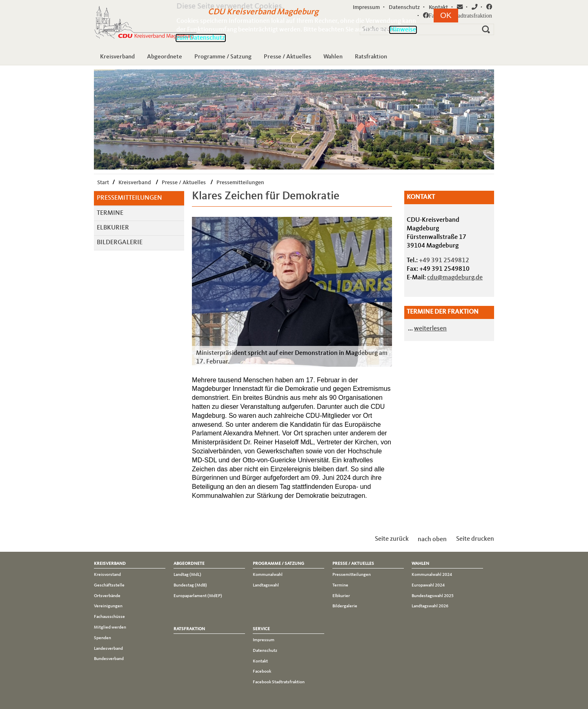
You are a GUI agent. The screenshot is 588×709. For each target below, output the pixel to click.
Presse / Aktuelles (287, 57)
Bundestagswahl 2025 (433, 596)
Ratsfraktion (371, 57)
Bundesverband (109, 659)
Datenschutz (265, 651)
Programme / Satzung (223, 57)
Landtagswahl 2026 (430, 606)
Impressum (264, 640)
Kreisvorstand (107, 575)
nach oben (432, 539)
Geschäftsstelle (109, 585)
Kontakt (260, 661)
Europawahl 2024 (428, 585)
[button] (446, 16)
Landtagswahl (266, 585)
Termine (110, 213)
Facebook (262, 671)
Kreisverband (117, 57)
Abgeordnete (165, 57)
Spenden (102, 638)
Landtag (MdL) (187, 575)
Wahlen (333, 57)
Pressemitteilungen (240, 183)
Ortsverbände (107, 596)
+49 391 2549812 (444, 261)
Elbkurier (113, 228)
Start (103, 183)
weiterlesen (430, 329)
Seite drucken (475, 539)
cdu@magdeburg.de (455, 278)
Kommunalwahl (268, 575)
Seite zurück (392, 539)
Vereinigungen (108, 606)
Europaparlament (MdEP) (198, 596)
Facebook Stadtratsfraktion (279, 682)
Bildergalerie (120, 243)
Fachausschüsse (109, 617)
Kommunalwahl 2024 (432, 575)
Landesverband (108, 649)
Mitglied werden (110, 627)
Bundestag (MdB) (190, 585)
